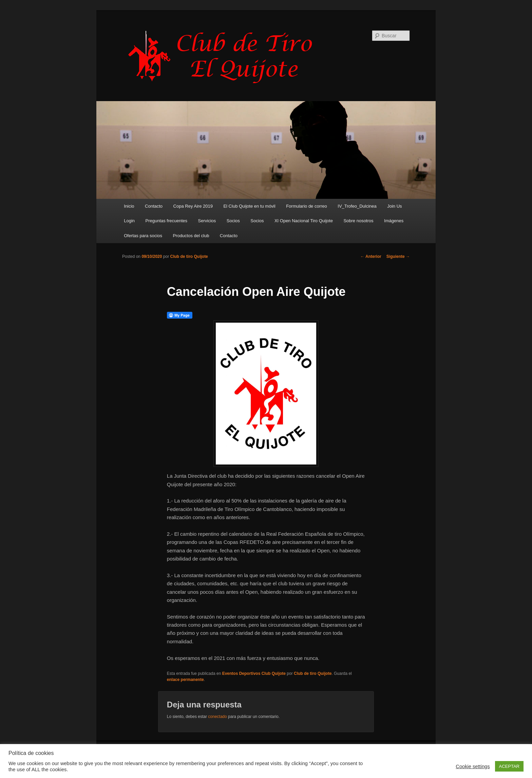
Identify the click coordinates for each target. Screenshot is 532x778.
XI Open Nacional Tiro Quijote (304, 221)
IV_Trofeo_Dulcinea (357, 206)
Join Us (394, 206)
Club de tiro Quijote (189, 257)
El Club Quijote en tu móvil (249, 206)
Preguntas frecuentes (167, 221)
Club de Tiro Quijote (224, 57)
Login (129, 221)
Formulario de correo (307, 206)
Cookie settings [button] (473, 766)
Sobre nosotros (358, 221)
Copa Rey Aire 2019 (193, 206)
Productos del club (191, 236)
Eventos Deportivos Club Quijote (254, 673)
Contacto (154, 206)
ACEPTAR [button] (509, 766)
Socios (233, 221)
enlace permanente (185, 680)
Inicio (129, 206)
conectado (217, 717)
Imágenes (394, 221)
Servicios (207, 221)
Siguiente (398, 257)
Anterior (371, 257)
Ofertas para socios (143, 236)
